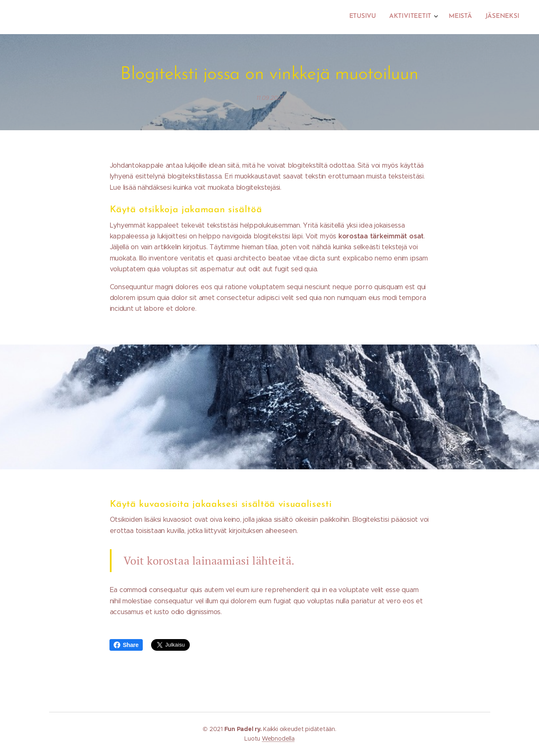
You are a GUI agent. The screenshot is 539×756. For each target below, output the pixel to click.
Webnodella (278, 739)
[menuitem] (478, 17)
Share (126, 645)
